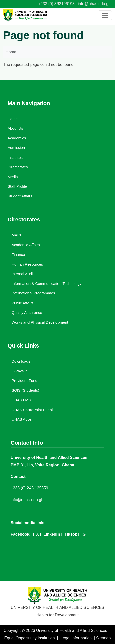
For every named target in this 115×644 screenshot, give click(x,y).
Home (11, 52)
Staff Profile (17, 186)
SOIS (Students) (25, 390)
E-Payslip (20, 371)
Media (13, 177)
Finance (18, 254)
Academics (17, 138)
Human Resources (27, 264)
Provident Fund (24, 381)
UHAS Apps (22, 419)
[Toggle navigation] (105, 15)
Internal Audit (23, 274)
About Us (15, 128)
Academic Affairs (26, 245)
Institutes (15, 157)
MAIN (16, 235)
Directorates (18, 167)
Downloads (21, 361)
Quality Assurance (27, 312)
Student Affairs (20, 196)
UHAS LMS (21, 400)
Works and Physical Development (40, 322)
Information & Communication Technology (47, 284)
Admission (16, 148)
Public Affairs (22, 303)
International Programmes (33, 293)
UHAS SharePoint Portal (32, 410)
